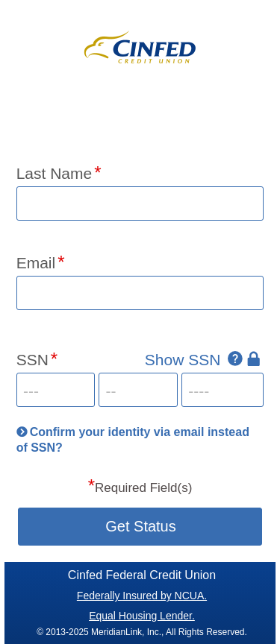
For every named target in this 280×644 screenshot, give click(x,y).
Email (36, 263)
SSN (32, 360)
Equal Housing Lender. (142, 616)
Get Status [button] (141, 526)
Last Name (55, 173)
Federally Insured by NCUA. (142, 596)
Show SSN (183, 360)
